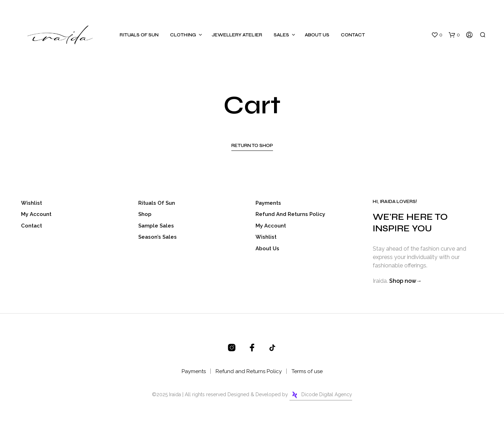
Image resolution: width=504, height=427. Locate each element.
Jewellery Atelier (237, 35)
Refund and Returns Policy (290, 214)
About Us (317, 35)
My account (36, 214)
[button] (437, 35)
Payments (268, 203)
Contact (353, 35)
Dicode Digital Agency (321, 395)
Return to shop (252, 146)
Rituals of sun (139, 35)
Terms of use (307, 371)
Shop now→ (405, 281)
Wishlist (31, 203)
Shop (145, 214)
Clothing (183, 35)
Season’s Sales (157, 237)
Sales (281, 35)
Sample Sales (156, 226)
